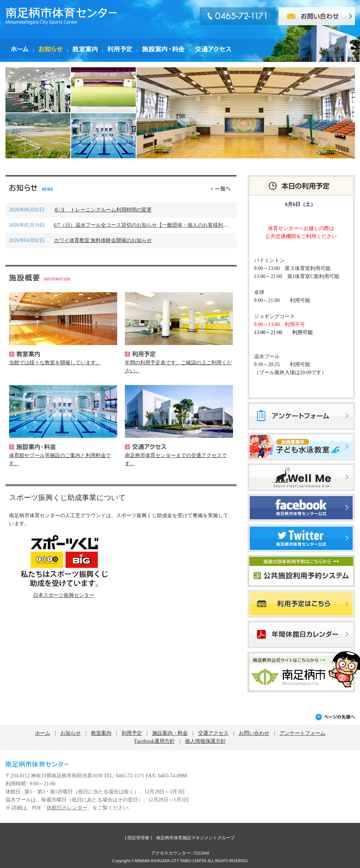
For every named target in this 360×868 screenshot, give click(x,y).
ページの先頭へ (335, 717)
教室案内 (24, 354)
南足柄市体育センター (61, 16)
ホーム (43, 733)
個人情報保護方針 (205, 741)
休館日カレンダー (67, 808)
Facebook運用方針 (154, 741)
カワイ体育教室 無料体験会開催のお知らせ (103, 240)
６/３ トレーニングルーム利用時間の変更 (103, 210)
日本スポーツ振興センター (64, 595)
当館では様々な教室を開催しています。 (55, 363)
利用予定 (140, 354)
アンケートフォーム (302, 733)
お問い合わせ (254, 733)
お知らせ (71, 733)
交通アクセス (146, 447)
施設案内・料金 (32, 447)
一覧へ (221, 188)
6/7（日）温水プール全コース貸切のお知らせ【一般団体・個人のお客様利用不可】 (149, 225)
